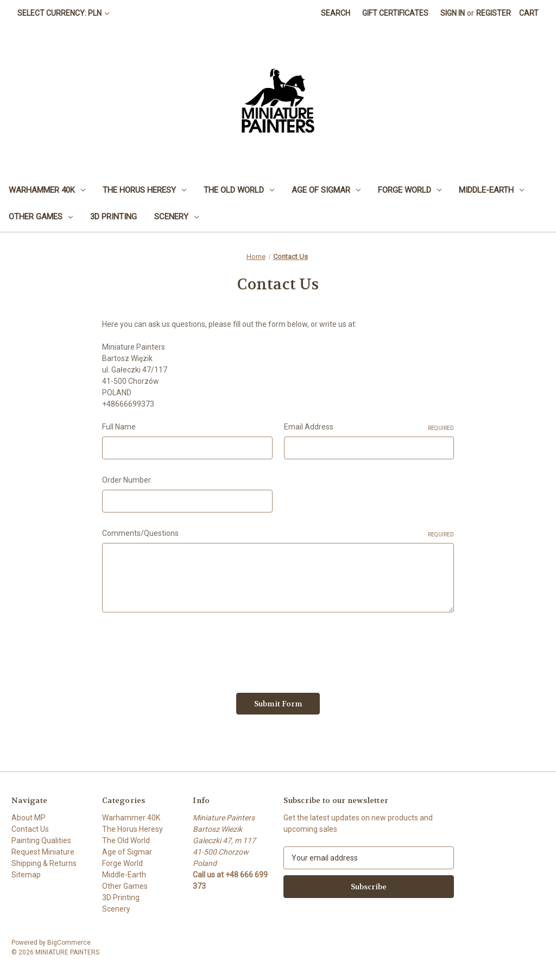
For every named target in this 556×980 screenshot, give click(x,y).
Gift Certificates (395, 13)
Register (494, 13)
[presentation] (185, 649)
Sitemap (26, 875)
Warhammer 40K (47, 190)
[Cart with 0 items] (529, 13)
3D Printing (113, 217)
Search (336, 13)
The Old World (239, 190)
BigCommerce (69, 943)
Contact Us (30, 829)
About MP (29, 818)
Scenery (176, 217)
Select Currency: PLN (63, 13)
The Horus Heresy (144, 190)
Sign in (453, 13)
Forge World (410, 190)
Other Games (41, 217)
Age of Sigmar (326, 190)
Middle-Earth (491, 190)
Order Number (127, 480)
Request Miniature (43, 852)
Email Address (369, 427)
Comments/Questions (278, 534)
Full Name (119, 427)
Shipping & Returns (44, 863)
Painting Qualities (41, 840)
